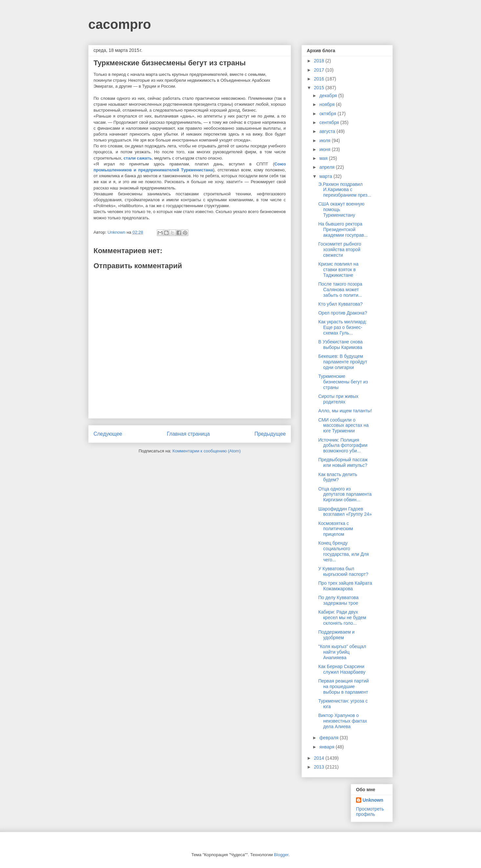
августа (328, 131)
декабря (329, 96)
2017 (320, 70)
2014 (320, 758)
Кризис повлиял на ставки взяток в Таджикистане (338, 270)
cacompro (120, 24)
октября (328, 114)
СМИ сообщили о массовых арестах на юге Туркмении (344, 425)
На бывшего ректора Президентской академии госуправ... (343, 229)
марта (326, 176)
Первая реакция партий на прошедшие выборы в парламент (344, 686)
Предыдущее (270, 434)
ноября (327, 104)
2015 (320, 88)
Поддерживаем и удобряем (336, 635)
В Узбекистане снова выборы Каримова (340, 345)
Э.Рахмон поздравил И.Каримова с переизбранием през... (345, 190)
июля (325, 141)
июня (325, 149)
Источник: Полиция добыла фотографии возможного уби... (343, 445)
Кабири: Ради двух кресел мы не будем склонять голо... (342, 618)
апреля (327, 167)
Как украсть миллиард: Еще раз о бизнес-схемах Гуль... (343, 327)
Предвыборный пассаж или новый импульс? (343, 462)
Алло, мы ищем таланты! (345, 411)
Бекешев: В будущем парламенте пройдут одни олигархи (343, 362)
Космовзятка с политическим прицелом (336, 529)
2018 (320, 61)
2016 (320, 79)
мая (324, 158)
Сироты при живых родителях (338, 399)
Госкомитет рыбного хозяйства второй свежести (340, 250)
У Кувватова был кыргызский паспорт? (343, 571)
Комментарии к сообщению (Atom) (207, 451)
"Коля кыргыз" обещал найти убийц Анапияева (342, 652)
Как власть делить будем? (338, 477)
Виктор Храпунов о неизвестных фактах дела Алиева (343, 721)
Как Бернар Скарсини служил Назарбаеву (342, 669)
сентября (330, 122)
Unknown (373, 800)
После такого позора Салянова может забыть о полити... (340, 290)
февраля (329, 738)
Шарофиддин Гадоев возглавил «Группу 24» (345, 512)
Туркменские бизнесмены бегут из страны (343, 382)
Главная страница (188, 434)
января (327, 747)
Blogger (281, 855)
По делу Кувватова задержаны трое (338, 600)
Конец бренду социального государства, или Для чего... (344, 551)
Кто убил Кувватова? (340, 304)
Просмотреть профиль (370, 812)
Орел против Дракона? (343, 313)
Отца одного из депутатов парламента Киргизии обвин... (345, 494)
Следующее (108, 434)
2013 (320, 767)
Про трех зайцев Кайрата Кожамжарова (345, 586)
